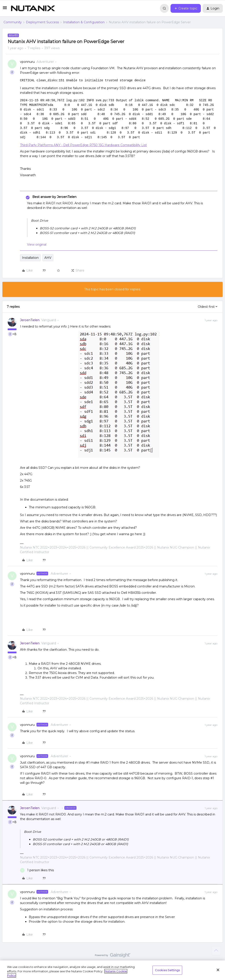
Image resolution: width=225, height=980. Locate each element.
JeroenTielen (30, 320)
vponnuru (27, 62)
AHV (48, 258)
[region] (112, 970)
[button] (5, 9)
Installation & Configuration (84, 22)
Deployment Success (42, 22)
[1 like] (37, 870)
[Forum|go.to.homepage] (33, 8)
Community (13, 22)
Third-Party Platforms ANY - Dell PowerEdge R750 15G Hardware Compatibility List (83, 145)
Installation (30, 258)
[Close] (218, 970)
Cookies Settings (167, 970)
